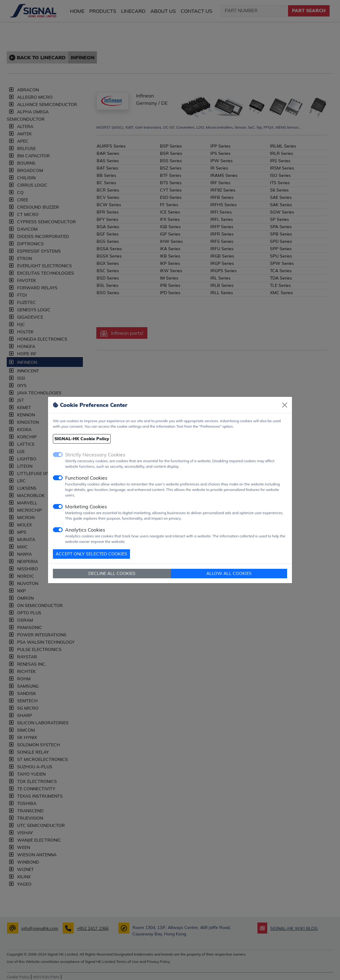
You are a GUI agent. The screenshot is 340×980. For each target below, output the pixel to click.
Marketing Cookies (86, 506)
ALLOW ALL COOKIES (229, 573)
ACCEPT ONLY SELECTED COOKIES (91, 554)
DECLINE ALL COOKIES (112, 573)
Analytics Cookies (85, 530)
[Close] (285, 405)
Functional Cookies (86, 478)
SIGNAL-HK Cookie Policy (82, 439)
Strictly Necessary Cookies (95, 455)
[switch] (58, 478)
